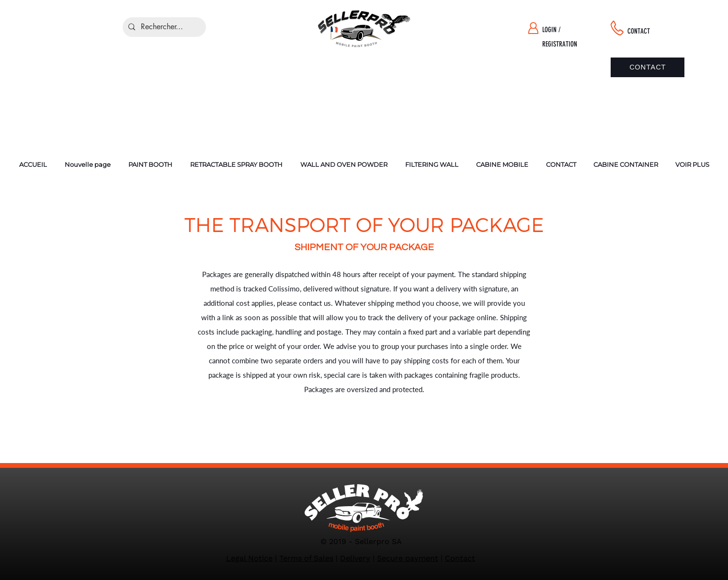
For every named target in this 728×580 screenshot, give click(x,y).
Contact (460, 558)
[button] (150, 165)
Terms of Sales (306, 558)
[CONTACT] (648, 67)
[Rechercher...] (163, 27)
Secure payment (408, 558)
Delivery (355, 558)
